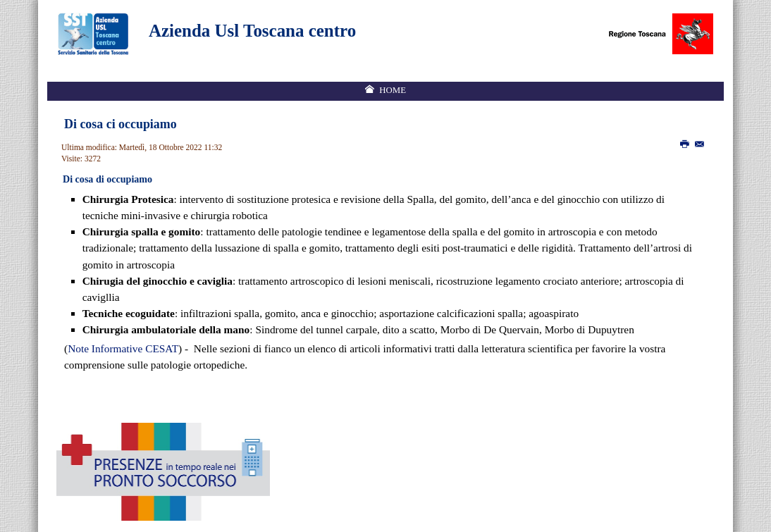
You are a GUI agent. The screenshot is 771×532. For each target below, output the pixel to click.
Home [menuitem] (393, 90)
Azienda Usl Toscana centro (252, 31)
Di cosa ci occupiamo (121, 124)
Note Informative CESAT (123, 348)
